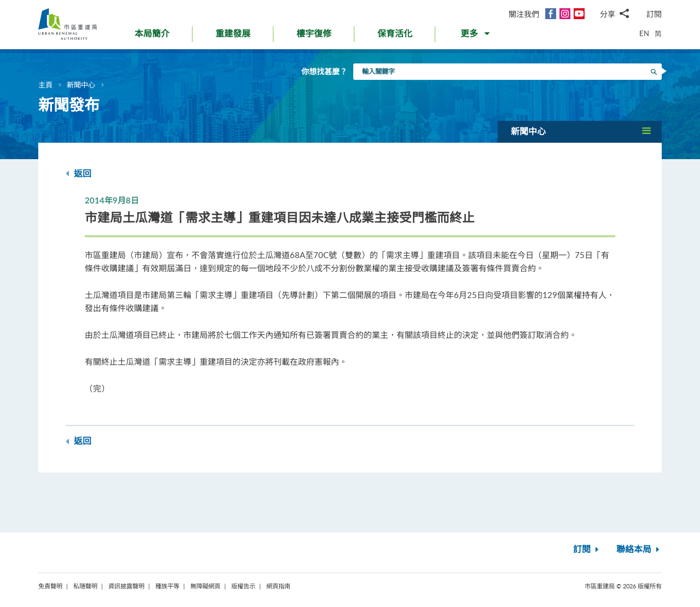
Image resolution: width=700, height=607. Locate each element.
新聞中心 (81, 85)
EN (644, 33)
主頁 (45, 85)
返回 (78, 174)
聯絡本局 (639, 550)
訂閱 (654, 14)
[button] (476, 36)
